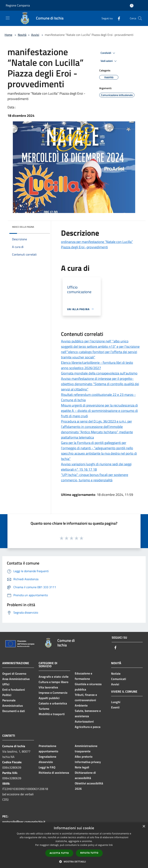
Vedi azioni (109, 61)
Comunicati (119, 679)
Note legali (82, 767)
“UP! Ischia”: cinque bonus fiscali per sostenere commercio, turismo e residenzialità (95, 477)
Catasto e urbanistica (53, 703)
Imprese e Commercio (53, 693)
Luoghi (116, 702)
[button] (74, 862)
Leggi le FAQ (47, 767)
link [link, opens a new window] (111, 845)
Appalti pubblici (49, 698)
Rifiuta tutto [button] (89, 853)
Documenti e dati (14, 711)
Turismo (44, 709)
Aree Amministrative (16, 679)
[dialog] (74, 845)
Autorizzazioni (84, 721)
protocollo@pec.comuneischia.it (24, 822)
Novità (22, 35)
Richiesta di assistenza (54, 773)
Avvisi (35, 35)
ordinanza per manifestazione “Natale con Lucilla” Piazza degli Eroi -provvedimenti (97, 244)
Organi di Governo (14, 674)
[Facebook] (117, 18)
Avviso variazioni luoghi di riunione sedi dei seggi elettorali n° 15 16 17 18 (96, 467)
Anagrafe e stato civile (54, 677)
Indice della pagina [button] (23, 227)
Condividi (108, 53)
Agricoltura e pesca (88, 727)
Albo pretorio (84, 757)
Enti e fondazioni (14, 690)
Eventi (115, 707)
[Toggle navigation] (8, 18)
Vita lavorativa (48, 687)
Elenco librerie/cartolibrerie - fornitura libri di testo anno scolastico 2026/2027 (97, 365)
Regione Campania (18, 5)
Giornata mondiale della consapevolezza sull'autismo (99, 373)
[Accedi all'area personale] (132, 6)
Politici (7, 695)
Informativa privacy (88, 762)
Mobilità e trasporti (52, 714)
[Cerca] (140, 18)
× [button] (144, 826)
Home (8, 35)
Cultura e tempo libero (54, 682)
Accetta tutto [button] (59, 853)
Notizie (116, 674)
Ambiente (81, 705)
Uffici (6, 684)
